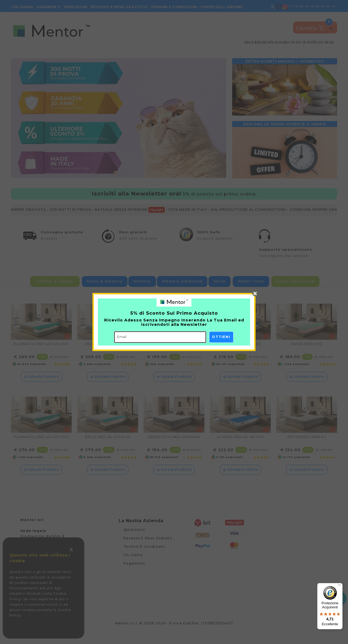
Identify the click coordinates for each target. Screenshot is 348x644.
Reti (79, 55)
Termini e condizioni (174, 7)
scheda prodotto (41, 386)
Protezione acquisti (148, 55)
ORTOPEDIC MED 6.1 (307, 447)
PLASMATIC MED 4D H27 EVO (41, 447)
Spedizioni (76, 7)
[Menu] (339, 586)
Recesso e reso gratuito (119, 7)
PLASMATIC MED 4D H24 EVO (41, 354)
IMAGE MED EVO (307, 354)
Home (22, 55)
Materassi (45, 55)
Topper (64, 55)
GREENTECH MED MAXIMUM (174, 447)
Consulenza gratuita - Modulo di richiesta (294, 55)
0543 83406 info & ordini (289, 42)
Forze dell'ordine (222, 7)
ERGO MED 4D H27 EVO (108, 447)
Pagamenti (49, 7)
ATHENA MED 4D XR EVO (240, 447)
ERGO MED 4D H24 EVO (108, 354)
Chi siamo (23, 7)
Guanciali (96, 55)
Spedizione (134, 539)
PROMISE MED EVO (174, 354)
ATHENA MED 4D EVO (240, 354)
